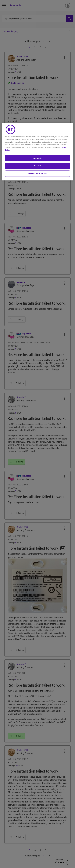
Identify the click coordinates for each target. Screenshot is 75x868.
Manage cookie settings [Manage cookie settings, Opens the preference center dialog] (37, 174)
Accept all (37, 158)
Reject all (37, 166)
